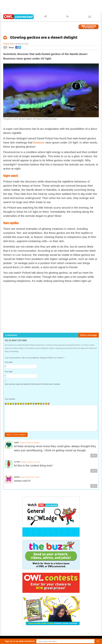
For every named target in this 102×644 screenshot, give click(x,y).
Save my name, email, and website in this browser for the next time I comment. (32, 384)
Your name (9, 362)
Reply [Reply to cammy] (94, 456)
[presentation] (23, 392)
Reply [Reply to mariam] (94, 486)
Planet (6, 44)
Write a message (89, 335)
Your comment (10, 399)
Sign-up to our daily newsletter (20, 641)
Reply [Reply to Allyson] (94, 471)
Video (12, 44)
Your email (8, 372)
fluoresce (39, 142)
